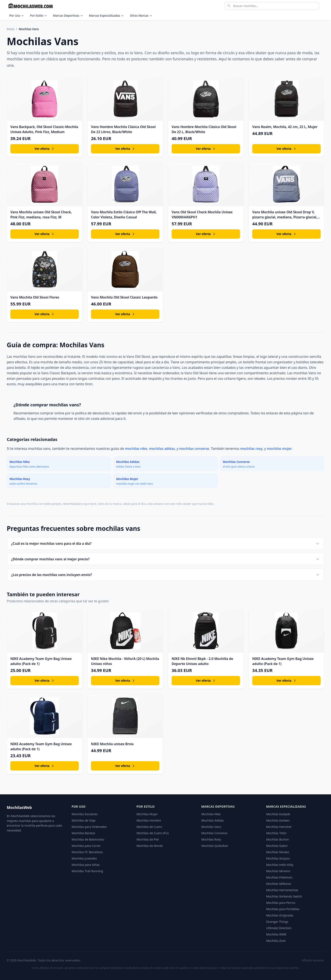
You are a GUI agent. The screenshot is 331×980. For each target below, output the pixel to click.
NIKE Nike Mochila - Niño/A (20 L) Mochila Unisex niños (125, 661)
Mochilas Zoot (276, 941)
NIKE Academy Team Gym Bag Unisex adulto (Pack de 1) (41, 661)
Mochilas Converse (214, 833)
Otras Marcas (141, 16)
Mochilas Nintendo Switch (284, 896)
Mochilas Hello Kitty (280, 865)
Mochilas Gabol (277, 846)
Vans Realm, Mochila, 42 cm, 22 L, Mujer (285, 127)
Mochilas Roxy (211, 839)
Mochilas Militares (279, 884)
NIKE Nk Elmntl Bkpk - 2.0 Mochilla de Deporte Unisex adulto (202, 661)
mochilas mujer (279, 449)
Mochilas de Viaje (83, 820)
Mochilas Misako (278, 852)
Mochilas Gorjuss (278, 858)
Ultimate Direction (279, 928)
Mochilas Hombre (149, 820)
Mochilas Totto (276, 833)
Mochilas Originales (280, 915)
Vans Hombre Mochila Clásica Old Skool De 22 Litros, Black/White (123, 129)
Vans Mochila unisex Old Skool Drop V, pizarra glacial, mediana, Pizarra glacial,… (286, 215)
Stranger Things (277, 922)
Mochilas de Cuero (149, 827)
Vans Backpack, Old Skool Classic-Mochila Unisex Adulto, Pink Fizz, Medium (44, 129)
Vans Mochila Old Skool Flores (35, 297)
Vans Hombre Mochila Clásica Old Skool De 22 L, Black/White (204, 129)
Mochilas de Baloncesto (88, 839)
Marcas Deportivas (68, 16)
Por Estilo (39, 16)
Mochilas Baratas (83, 833)
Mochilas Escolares (85, 814)
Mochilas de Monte (150, 846)
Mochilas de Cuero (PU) (152, 833)
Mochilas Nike (211, 814)
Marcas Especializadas (107, 16)
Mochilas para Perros (281, 903)
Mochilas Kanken (278, 820)
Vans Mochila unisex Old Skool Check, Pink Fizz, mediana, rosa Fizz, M (41, 215)
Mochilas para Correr (86, 846)
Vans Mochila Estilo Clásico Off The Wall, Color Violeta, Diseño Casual (124, 215)
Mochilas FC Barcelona (87, 852)
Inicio (11, 29)
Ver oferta (45, 149)
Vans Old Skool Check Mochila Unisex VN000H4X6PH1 (202, 215)
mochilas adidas (162, 449)
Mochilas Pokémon (279, 877)
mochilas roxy (251, 449)
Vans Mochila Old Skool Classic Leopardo (124, 297)
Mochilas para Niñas (86, 865)
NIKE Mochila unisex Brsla (112, 744)
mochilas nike (136, 449)
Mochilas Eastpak (278, 814)
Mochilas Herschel (279, 827)
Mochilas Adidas (213, 820)
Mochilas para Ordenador (89, 827)
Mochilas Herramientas (282, 890)
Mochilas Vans (211, 827)
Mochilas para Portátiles (283, 909)
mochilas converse (194, 449)
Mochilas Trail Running (87, 871)
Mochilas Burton (278, 839)
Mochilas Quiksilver (215, 846)
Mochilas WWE (276, 934)
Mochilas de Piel (148, 839)
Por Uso (17, 16)
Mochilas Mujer (147, 814)
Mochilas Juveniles (84, 858)
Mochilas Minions (278, 871)
